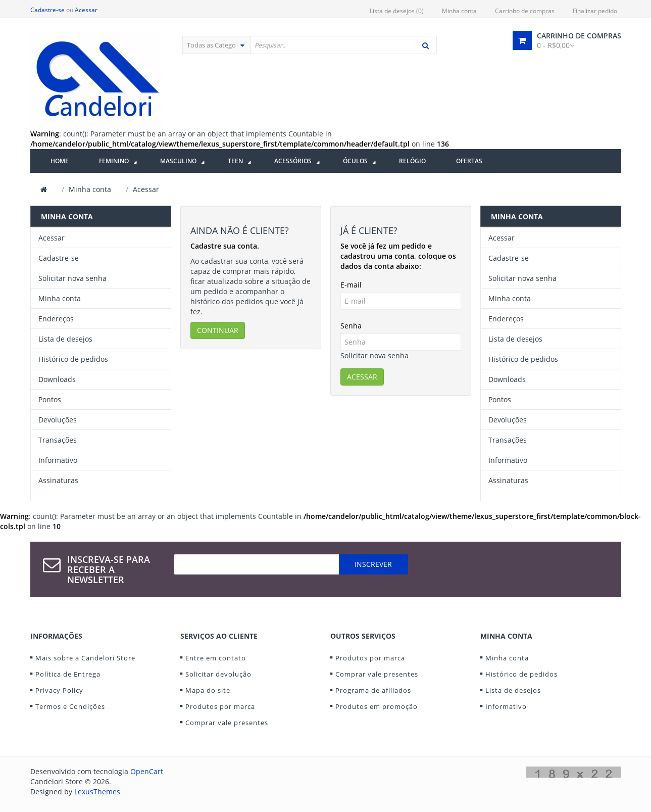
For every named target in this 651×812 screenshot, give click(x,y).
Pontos (50, 399)
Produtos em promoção (377, 706)
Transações (58, 440)
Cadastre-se (47, 10)
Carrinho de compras (525, 11)
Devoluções (58, 420)
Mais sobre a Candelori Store (85, 658)
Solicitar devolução (218, 674)
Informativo (58, 460)
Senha (351, 326)
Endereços (56, 319)
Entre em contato (216, 658)
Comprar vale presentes (227, 723)
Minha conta (459, 11)
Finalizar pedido (595, 11)
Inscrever (373, 564)
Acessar (86, 10)
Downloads (57, 379)
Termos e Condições (70, 706)
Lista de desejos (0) (397, 11)
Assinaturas (58, 480)
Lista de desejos (65, 339)
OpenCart (147, 771)
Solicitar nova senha (72, 278)
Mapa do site (208, 690)
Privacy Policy (59, 690)
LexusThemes (97, 792)
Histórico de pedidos (73, 359)
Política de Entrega (68, 674)
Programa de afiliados (373, 690)
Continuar (218, 330)
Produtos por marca (220, 706)
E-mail (351, 285)
